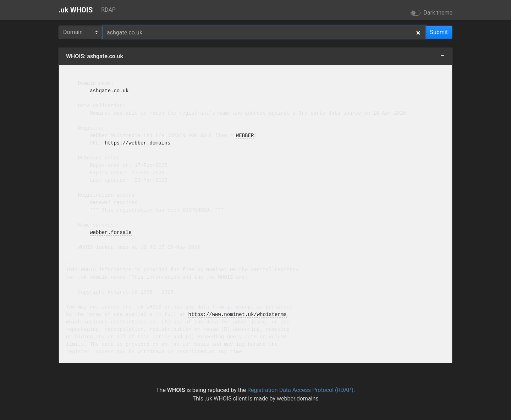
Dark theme (438, 13)
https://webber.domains (138, 143)
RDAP (108, 10)
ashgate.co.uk (109, 91)
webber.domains (298, 399)
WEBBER (245, 136)
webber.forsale (111, 233)
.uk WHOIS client (226, 399)
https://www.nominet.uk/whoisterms (237, 315)
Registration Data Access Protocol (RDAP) (300, 390)
